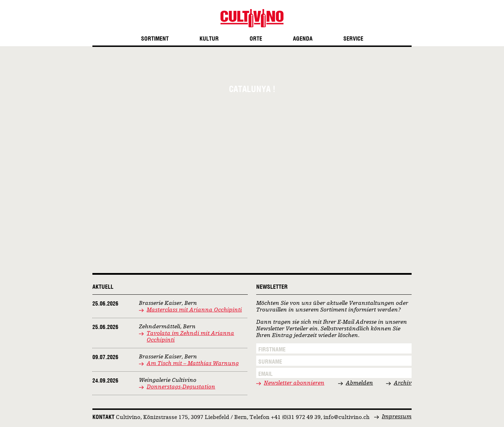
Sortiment (155, 39)
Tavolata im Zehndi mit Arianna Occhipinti (190, 337)
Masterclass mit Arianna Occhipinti (194, 310)
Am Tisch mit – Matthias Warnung (193, 364)
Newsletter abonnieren (294, 383)
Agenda (303, 39)
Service (353, 39)
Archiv (403, 383)
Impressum (397, 417)
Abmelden (359, 383)
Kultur (209, 39)
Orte (256, 39)
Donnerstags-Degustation (181, 387)
